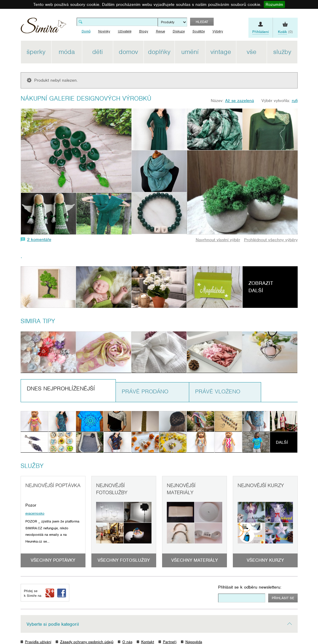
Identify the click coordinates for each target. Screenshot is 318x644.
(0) (285, 32)
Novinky (104, 31)
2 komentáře (39, 239)
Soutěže (199, 31)
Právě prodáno (145, 391)
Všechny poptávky (53, 560)
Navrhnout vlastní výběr (218, 240)
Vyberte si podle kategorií (53, 624)
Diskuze (179, 31)
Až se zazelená (240, 101)
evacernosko (35, 513)
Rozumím (274, 4)
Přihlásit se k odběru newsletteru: (250, 587)
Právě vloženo (218, 391)
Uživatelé (125, 31)
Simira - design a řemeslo (43, 28)
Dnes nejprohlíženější (61, 388)
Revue (160, 31)
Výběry (218, 31)
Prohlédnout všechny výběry (271, 240)
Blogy (144, 31)
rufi (295, 101)
